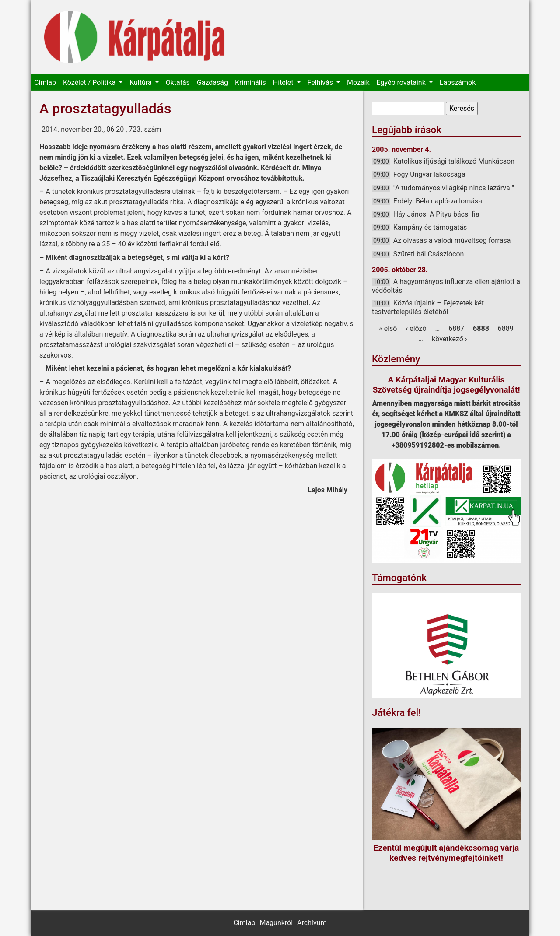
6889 (506, 328)
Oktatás (178, 82)
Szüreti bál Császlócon (429, 254)
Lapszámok (458, 82)
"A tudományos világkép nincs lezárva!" (454, 188)
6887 (456, 328)
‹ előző (416, 328)
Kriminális (250, 82)
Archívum (312, 923)
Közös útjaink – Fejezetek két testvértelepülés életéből (428, 307)
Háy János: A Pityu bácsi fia (436, 214)
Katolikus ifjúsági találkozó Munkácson (454, 161)
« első (388, 328)
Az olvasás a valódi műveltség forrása (452, 240)
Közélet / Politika (90, 82)
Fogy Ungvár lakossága (429, 174)
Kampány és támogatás (430, 227)
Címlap (45, 82)
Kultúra (141, 82)
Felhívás (321, 82)
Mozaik (358, 82)
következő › (450, 339)
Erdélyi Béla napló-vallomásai (439, 201)
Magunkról (276, 923)
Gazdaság (212, 82)
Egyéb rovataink (402, 82)
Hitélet (284, 82)
